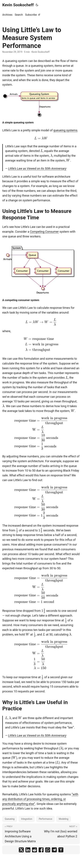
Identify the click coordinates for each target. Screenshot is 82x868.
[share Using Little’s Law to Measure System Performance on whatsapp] (48, 850)
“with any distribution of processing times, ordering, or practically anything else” (40, 799)
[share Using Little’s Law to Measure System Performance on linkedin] (28, 850)
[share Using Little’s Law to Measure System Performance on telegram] (54, 850)
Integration (27, 819)
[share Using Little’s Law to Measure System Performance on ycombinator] (61, 850)
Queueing (10, 819)
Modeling (64, 819)
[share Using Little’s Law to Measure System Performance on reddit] (34, 850)
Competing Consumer (44, 232)
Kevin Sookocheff (18, 5)
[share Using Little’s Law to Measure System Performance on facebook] (41, 850)
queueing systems (65, 130)
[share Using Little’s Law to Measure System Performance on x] (21, 850)
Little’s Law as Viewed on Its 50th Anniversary (37, 168)
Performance (45, 819)
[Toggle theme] (37, 5)
